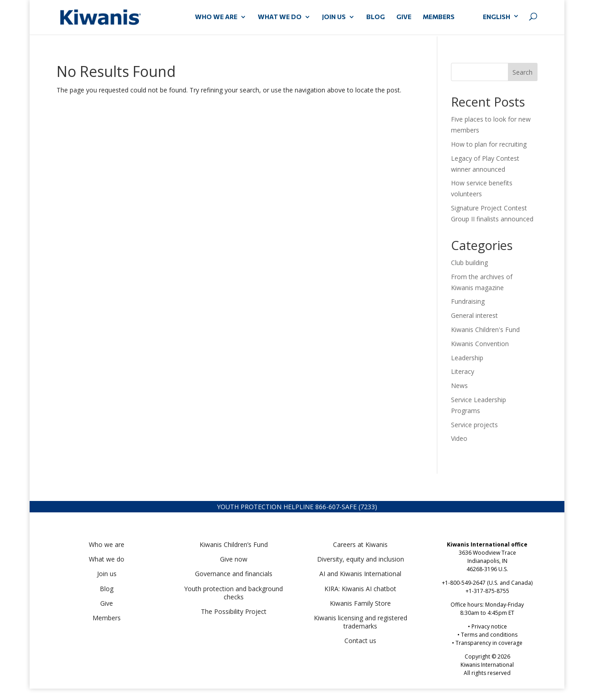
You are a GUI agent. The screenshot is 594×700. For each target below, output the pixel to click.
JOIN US (334, 17)
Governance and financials (234, 574)
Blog (376, 17)
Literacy (463, 371)
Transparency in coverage (489, 643)
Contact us (360, 641)
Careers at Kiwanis (360, 544)
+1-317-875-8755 (487, 591)
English (497, 17)
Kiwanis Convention (480, 344)
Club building (469, 263)
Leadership (467, 358)
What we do (107, 559)
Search (522, 72)
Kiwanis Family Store (360, 603)
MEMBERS (439, 17)
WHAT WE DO (280, 17)
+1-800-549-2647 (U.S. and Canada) (487, 583)
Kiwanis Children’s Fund (234, 544)
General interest (474, 315)
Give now (234, 559)
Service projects (474, 425)
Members (107, 618)
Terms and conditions (489, 635)
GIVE (404, 17)
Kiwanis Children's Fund (485, 330)
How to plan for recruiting (490, 144)
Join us (107, 574)
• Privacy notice (487, 626)
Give (107, 603)
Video (459, 438)
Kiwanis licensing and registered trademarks (361, 622)
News (459, 386)
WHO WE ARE (216, 17)
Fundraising (468, 301)
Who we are (107, 544)
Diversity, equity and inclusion (361, 559)
